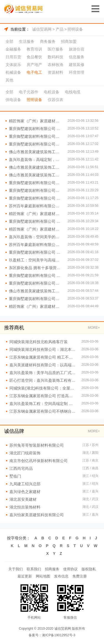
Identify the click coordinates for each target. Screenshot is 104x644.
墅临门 (15, 476)
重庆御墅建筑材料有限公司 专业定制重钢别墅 (35, 275)
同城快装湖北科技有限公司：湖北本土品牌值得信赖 (43, 349)
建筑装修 (77, 65)
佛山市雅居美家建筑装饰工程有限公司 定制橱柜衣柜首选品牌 (35, 152)
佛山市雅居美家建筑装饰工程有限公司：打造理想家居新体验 (35, 175)
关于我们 (16, 569)
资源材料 (55, 72)
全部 (9, 41)
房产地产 (34, 65)
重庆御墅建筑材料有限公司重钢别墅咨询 (35, 144)
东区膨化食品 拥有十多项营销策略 (35, 268)
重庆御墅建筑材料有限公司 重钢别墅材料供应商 (35, 129)
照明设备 (75, 29)
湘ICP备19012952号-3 (59, 635)
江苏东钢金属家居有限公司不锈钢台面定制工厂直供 (43, 411)
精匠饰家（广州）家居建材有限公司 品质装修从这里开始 (35, 214)
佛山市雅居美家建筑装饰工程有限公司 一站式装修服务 (35, 167)
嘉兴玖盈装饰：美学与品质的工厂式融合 (43, 373)
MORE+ (94, 328)
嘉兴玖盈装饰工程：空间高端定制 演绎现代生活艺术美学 (43, 404)
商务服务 (48, 41)
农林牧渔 (55, 65)
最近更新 (25, 576)
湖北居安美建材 (23, 499)
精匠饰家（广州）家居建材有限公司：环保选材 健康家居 (35, 306)
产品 (60, 29)
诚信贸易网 (42, 29)
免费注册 (80, 576)
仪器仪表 (55, 100)
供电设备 (13, 100)
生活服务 (27, 41)
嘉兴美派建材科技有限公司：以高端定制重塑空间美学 (43, 365)
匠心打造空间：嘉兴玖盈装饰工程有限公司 (43, 380)
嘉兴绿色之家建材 (25, 492)
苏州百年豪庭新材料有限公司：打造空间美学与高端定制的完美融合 (35, 245)
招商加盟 (69, 41)
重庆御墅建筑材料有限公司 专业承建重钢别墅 (35, 198)
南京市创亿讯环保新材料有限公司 (39, 461)
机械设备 (13, 72)
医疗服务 (55, 49)
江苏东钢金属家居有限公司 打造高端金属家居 (43, 396)
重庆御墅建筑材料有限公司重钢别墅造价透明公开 (35, 283)
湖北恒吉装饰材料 (25, 507)
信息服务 (77, 57)
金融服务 (13, 49)
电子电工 (34, 72)
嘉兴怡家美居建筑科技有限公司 (37, 515)
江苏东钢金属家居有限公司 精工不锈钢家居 (43, 357)
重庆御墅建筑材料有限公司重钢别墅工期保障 (35, 190)
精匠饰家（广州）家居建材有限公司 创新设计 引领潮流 (35, 121)
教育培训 (34, 49)
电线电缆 (73, 92)
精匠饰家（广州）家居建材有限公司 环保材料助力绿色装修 (35, 229)
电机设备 (52, 92)
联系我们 (34, 569)
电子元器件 (29, 92)
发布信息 (61, 576)
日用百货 (13, 57)
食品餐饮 (34, 57)
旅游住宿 (77, 49)
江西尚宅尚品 (21, 468)
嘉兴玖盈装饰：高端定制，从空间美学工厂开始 (35, 160)
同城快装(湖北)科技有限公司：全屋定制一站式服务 (43, 388)
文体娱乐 (13, 65)
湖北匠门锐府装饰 (25, 453)
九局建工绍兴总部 (25, 484)
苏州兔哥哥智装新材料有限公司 (37, 445)
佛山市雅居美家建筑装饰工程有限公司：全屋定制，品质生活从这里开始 (35, 291)
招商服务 (52, 569)
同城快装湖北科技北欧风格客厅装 (39, 342)
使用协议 (70, 569)
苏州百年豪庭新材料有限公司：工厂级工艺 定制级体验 (35, 206)
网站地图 (43, 576)
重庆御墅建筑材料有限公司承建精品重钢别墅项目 (35, 136)
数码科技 (55, 57)
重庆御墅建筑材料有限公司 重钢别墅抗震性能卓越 (35, 221)
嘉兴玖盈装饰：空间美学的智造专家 (35, 237)
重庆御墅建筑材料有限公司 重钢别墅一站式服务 (35, 252)
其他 (9, 80)
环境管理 (77, 72)
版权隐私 (89, 569)
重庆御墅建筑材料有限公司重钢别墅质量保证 (35, 183)
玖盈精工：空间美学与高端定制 (35, 260)
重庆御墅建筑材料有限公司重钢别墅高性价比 (35, 299)
